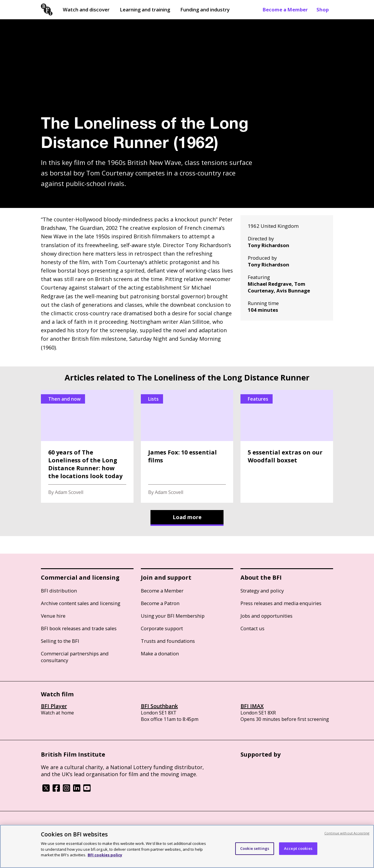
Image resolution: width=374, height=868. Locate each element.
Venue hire (53, 616)
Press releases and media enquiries (281, 603)
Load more (187, 517)
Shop (323, 10)
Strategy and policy (262, 591)
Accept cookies (298, 848)
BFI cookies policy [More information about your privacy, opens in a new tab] (105, 855)
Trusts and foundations (168, 641)
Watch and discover (86, 10)
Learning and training (145, 10)
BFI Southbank (159, 706)
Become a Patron (160, 603)
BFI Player (54, 706)
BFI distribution (59, 591)
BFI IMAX (252, 706)
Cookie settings (255, 848)
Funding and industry (205, 10)
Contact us (252, 628)
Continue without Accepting (347, 833)
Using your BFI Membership (173, 616)
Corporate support (162, 628)
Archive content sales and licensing (81, 603)
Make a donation (160, 653)
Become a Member (285, 10)
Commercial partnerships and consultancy (75, 657)
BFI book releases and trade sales (79, 628)
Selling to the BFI (60, 641)
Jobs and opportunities (266, 616)
